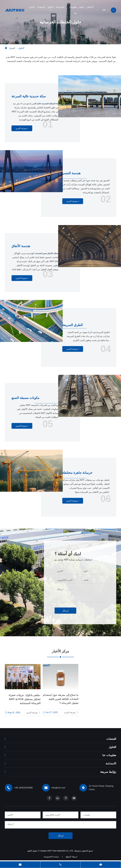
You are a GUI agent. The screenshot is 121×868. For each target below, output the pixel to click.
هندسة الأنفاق (23, 246)
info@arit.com (19, 612)
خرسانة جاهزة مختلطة (81, 473)
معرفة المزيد (22, 129)
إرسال (69, 611)
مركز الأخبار (61, 652)
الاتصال (90, 7)
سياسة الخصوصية (51, 858)
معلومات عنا (73, 10)
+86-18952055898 (17, 584)
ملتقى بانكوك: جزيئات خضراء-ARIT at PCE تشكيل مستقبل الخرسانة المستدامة (25, 698)
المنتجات (41, 7)
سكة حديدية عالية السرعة (32, 96)
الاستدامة (60, 7)
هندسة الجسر (74, 173)
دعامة (82, 7)
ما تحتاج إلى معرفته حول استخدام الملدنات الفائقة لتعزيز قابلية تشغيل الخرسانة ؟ (61, 697)
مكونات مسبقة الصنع (29, 398)
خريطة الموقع (72, 858)
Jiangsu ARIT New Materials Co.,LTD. (57, 852)
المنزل (32, 7)
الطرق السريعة (75, 325)
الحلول (50, 7)
